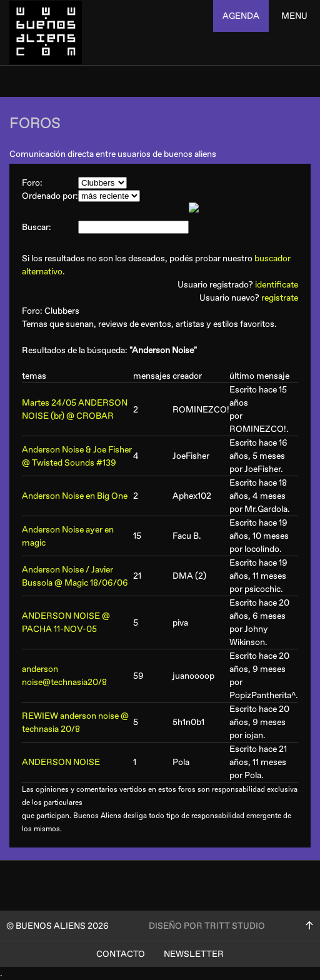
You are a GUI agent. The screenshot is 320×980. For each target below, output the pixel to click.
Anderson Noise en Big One (75, 496)
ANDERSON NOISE (61, 762)
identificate (277, 285)
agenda (241, 16)
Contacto (121, 954)
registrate (280, 298)
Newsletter (194, 954)
